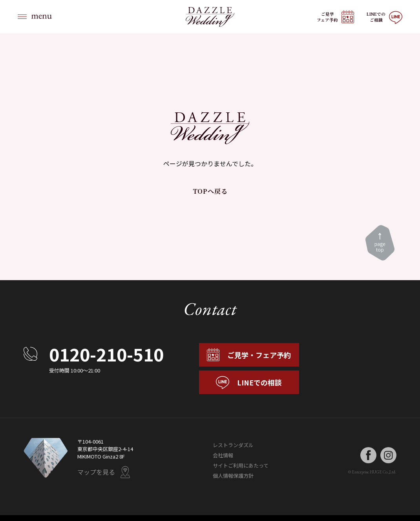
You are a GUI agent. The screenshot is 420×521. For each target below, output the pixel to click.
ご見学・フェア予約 (249, 355)
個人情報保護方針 (233, 476)
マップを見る (104, 472)
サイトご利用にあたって (241, 466)
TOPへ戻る (210, 191)
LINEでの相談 (249, 382)
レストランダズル (233, 445)
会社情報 (223, 456)
